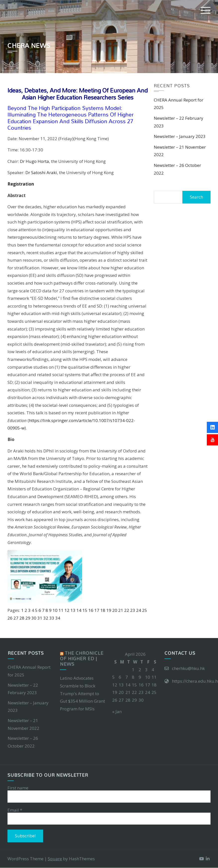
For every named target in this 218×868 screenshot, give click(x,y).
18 (103, 610)
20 (115, 610)
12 (67, 610)
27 (16, 618)
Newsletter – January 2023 (180, 136)
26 (10, 618)
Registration (21, 184)
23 (133, 610)
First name (18, 788)
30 (34, 618)
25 (145, 610)
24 (139, 610)
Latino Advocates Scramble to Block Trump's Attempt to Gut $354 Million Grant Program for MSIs (82, 693)
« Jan (117, 711)
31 (40, 618)
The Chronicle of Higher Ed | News (82, 659)
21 (121, 610)
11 (61, 610)
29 (28, 618)
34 (58, 618)
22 (127, 610)
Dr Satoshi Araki (41, 172)
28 (22, 618)
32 (46, 618)
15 (85, 610)
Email (15, 810)
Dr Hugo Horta (34, 161)
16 (91, 610)
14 (79, 610)
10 (55, 610)
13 (73, 610)
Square (55, 859)
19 (109, 610)
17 (97, 610)
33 (52, 618)
